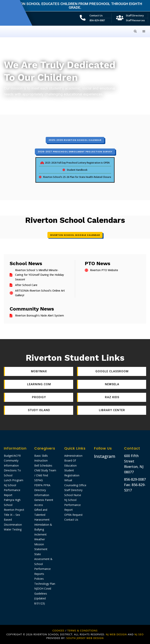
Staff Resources (135, 20)
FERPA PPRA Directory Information (42, 490)
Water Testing (13, 529)
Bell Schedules (43, 465)
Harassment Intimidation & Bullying (43, 524)
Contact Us (96, 15)
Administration (73, 456)
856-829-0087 (97, 20)
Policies (39, 579)
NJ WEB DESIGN (117, 634)
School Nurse (73, 495)
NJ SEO (139, 634)
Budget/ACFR (12, 456)
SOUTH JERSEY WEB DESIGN (85, 638)
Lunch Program (14, 480)
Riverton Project (14, 510)
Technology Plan (45, 584)
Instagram (105, 456)
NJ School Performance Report (12, 490)
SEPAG (39, 480)
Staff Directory (135, 15)
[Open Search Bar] (135, 31)
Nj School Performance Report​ (72, 505)
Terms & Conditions (82, 630)
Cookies (58, 630)
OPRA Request (73, 515)
